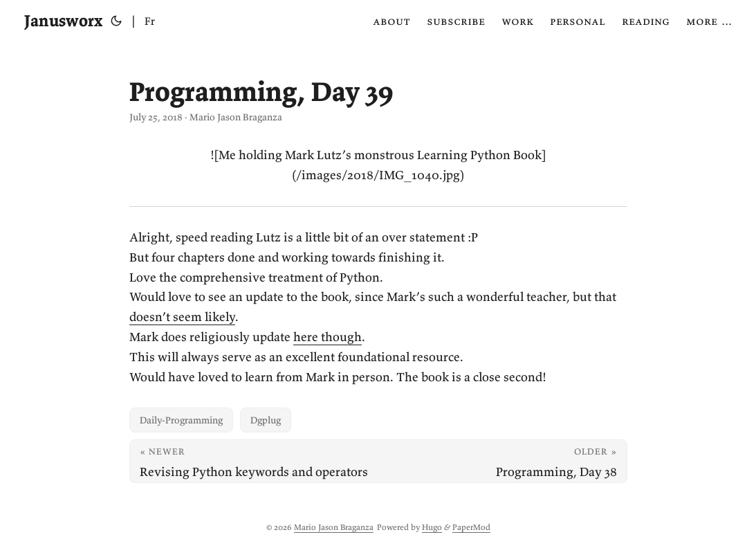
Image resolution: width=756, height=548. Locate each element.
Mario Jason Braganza (334, 527)
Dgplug (266, 420)
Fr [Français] (150, 21)
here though (328, 337)
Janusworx (63, 20)
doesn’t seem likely (182, 317)
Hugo (432, 527)
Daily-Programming (181, 420)
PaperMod (471, 527)
